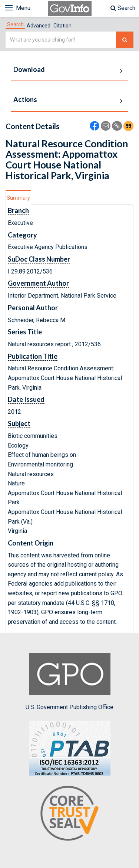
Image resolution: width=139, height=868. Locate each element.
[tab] (15, 24)
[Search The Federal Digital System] (125, 40)
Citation (62, 26)
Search (123, 8)
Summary (18, 198)
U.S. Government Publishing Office (69, 682)
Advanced (39, 26)
